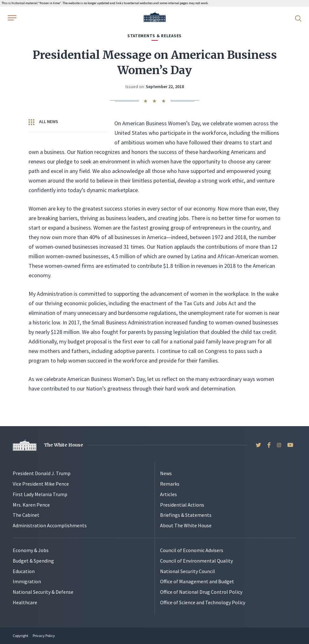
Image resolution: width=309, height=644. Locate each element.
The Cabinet (26, 515)
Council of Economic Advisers (192, 550)
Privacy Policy (44, 636)
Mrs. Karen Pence (31, 505)
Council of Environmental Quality (196, 561)
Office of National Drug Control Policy (201, 592)
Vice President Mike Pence (41, 484)
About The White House (186, 525)
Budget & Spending (33, 561)
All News (43, 122)
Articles (168, 494)
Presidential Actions (182, 505)
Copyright (20, 636)
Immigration (27, 581)
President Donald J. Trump (42, 473)
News (166, 473)
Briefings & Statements (186, 515)
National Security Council (188, 571)
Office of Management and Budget (197, 581)
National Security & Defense (43, 592)
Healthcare (25, 602)
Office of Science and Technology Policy (203, 602)
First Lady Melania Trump (40, 494)
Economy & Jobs (31, 550)
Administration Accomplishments (50, 525)
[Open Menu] (11, 18)
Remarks (170, 484)
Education (24, 571)
